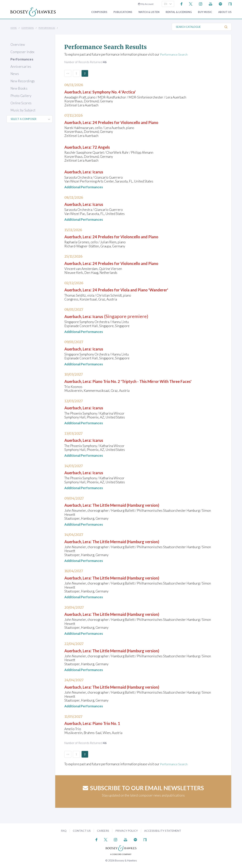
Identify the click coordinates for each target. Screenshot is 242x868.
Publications (123, 12)
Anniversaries (21, 67)
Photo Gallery (21, 96)
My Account (146, 4)
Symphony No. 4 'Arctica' (124, 92)
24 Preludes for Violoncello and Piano (138, 122)
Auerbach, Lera (80, 92)
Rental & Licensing (179, 12)
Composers (99, 12)
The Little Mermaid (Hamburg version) (138, 505)
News (15, 74)
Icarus (104, 172)
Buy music (205, 12)
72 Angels (109, 147)
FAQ (64, 831)
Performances (47, 28)
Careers (103, 831)
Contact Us (82, 831)
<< (68, 73)
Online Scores (21, 103)
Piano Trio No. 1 (115, 723)
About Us (225, 12)
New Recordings (23, 81)
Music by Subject (23, 110)
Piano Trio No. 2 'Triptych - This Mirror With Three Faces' (158, 381)
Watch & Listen (149, 12)
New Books (19, 88)
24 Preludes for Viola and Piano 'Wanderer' (144, 290)
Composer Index (23, 52)
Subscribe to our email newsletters (143, 788)
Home (14, 28)
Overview (18, 45)
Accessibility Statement (163, 831)
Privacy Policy (127, 831)
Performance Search (175, 54)
